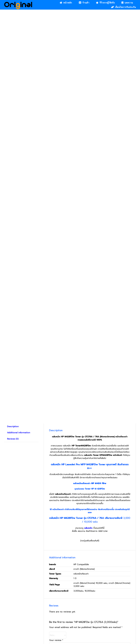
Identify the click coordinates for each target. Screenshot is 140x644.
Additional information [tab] (19, 433)
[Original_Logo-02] (18, 3)
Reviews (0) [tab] (13, 439)
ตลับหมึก (88, 528)
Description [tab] (13, 426)
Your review (56, 640)
